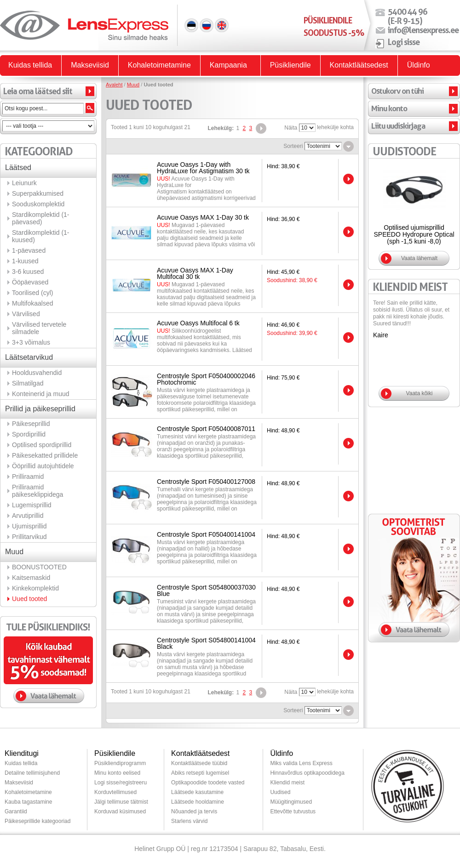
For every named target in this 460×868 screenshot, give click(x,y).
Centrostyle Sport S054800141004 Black (206, 643)
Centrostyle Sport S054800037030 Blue (206, 590)
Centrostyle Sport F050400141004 (206, 534)
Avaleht (114, 85)
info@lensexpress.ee (423, 30)
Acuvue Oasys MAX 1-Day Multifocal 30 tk (195, 273)
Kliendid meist (287, 783)
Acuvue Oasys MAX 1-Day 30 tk (203, 217)
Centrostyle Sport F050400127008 (206, 482)
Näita (291, 128)
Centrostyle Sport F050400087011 (206, 429)
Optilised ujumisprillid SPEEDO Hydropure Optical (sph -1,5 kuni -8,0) (414, 234)
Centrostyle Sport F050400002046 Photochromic (206, 379)
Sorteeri (293, 146)
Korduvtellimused (115, 792)
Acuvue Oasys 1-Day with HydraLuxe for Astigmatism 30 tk (203, 168)
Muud (133, 85)
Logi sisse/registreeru (121, 783)
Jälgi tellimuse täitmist (121, 802)
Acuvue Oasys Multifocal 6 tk (198, 323)
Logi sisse (404, 42)
